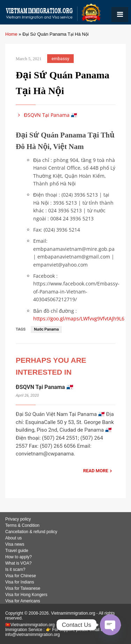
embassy (61, 59)
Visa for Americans (23, 601)
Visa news (15, 544)
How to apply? (19, 557)
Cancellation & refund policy (31, 532)
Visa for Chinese (21, 576)
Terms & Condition (22, 525)
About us (13, 538)
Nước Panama (46, 329)
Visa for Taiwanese (23, 588)
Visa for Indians (20, 582)
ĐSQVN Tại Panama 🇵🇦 (46, 115)
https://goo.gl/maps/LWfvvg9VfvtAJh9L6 (79, 319)
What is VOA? (18, 563)
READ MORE (96, 471)
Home (11, 34)
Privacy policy (18, 519)
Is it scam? (15, 569)
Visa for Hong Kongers (26, 595)
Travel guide (17, 551)
